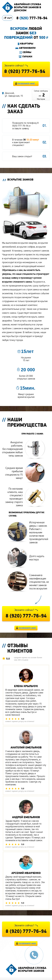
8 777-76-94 (32, 18)
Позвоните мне (26, 84)
